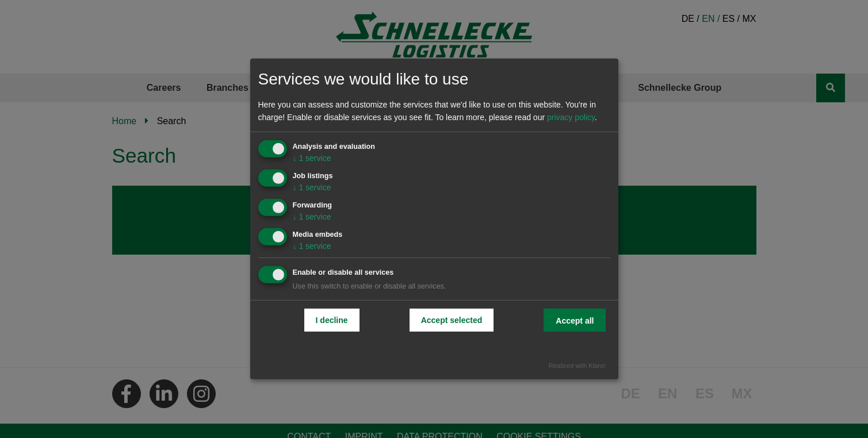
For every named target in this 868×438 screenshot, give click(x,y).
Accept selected (452, 320)
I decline (332, 320)
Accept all (575, 320)
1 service (312, 158)
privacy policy (571, 117)
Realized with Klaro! (577, 366)
